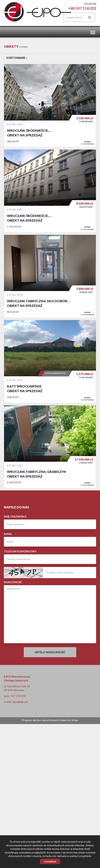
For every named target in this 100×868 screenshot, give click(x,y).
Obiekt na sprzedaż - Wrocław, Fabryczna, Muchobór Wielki (50, 276)
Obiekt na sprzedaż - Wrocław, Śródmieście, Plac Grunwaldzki (50, 106)
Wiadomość (13, 582)
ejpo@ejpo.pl (20, 702)
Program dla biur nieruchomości (41, 720)
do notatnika (87, 143)
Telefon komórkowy (20, 551)
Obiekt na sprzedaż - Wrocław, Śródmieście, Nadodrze (50, 191)
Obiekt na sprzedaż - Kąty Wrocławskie (50, 362)
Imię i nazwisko (15, 516)
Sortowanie (17, 58)
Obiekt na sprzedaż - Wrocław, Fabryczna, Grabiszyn (50, 447)
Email (8, 534)
